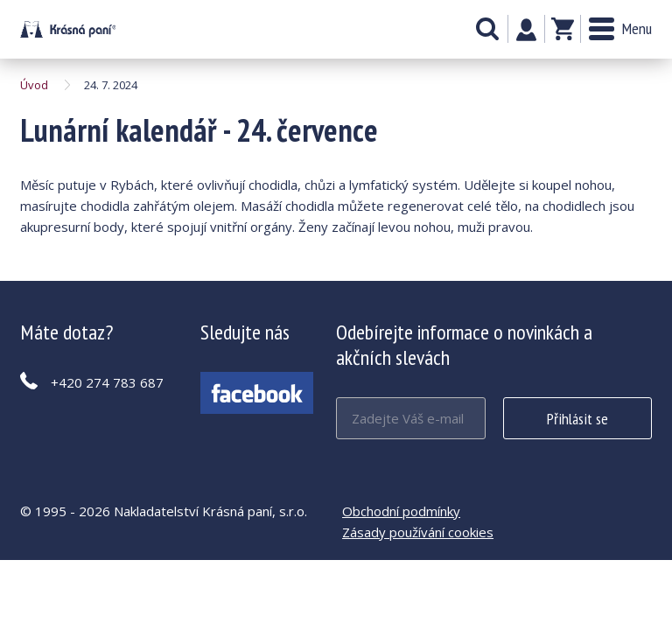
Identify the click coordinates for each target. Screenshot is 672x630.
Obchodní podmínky (401, 511)
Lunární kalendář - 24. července (68, 29)
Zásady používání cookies (418, 532)
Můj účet (526, 30)
